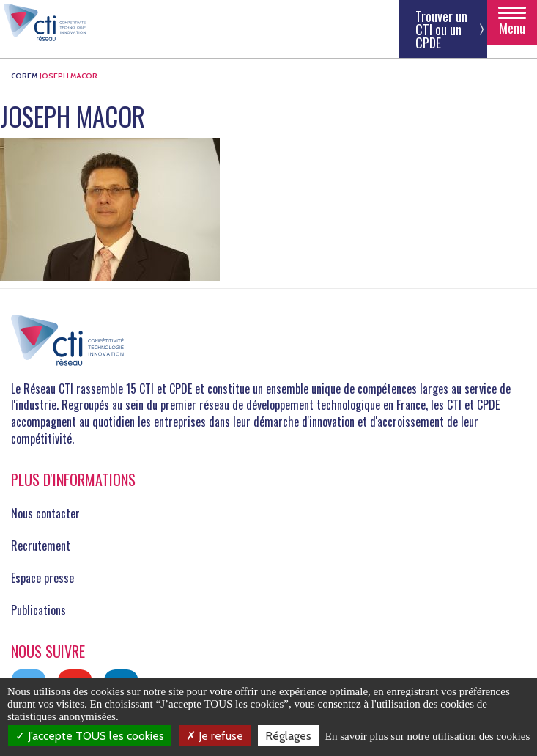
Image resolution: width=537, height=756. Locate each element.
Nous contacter (45, 513)
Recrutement (41, 546)
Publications (38, 610)
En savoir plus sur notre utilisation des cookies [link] (428, 736)
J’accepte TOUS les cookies (90, 736)
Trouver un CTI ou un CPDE (441, 29)
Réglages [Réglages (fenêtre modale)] (288, 736)
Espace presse (42, 578)
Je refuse (215, 736)
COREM (24, 76)
